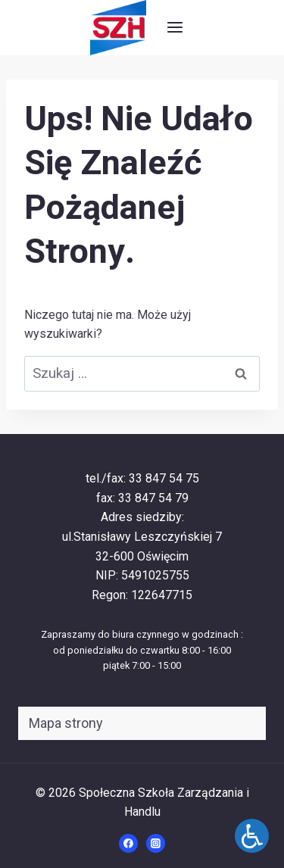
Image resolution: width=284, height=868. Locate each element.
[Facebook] (129, 844)
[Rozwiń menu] (175, 28)
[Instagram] (156, 844)
